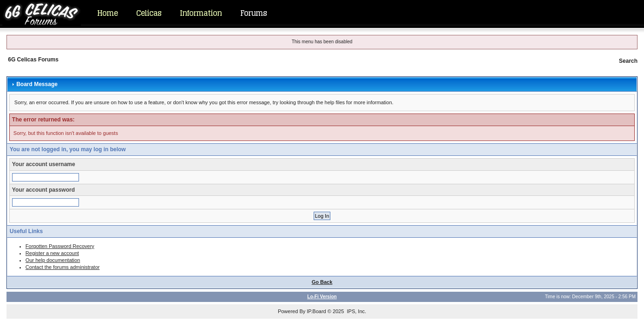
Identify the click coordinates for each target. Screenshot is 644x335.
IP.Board (316, 311)
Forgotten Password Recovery (60, 246)
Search (628, 61)
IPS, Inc (356, 311)
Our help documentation (53, 260)
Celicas (149, 13)
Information (201, 13)
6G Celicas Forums (33, 60)
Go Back (322, 282)
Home (107, 13)
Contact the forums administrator (63, 267)
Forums (253, 13)
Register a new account (52, 253)
